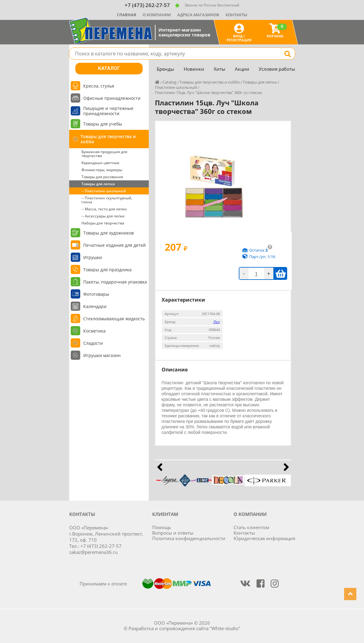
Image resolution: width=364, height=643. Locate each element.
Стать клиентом (251, 527)
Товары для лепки (98, 184)
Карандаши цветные (100, 163)
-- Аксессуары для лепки (103, 216)
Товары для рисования (102, 177)
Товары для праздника (107, 270)
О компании (157, 15)
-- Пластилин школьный (104, 191)
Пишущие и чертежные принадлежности (108, 111)
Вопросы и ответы (173, 533)
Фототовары (96, 294)
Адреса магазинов (198, 15)
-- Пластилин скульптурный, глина (107, 200)
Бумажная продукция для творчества (104, 154)
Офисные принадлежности (112, 98)
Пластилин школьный (176, 87)
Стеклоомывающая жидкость (114, 319)
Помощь (162, 527)
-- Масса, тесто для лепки (104, 209)
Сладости (93, 343)
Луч (217, 322)
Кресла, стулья (99, 86)
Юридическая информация (264, 538)
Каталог (109, 69)
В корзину (281, 273)
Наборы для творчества (103, 223)
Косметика (94, 331)
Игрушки (93, 257)
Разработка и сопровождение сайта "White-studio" (184, 628)
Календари (95, 306)
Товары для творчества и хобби (108, 139)
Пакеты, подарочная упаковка (115, 282)
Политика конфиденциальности (189, 538)
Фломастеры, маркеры (102, 170)
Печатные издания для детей (114, 245)
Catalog (169, 82)
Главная (127, 15)
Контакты (236, 15)
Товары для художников (109, 233)
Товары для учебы (103, 124)
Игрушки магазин (102, 355)
